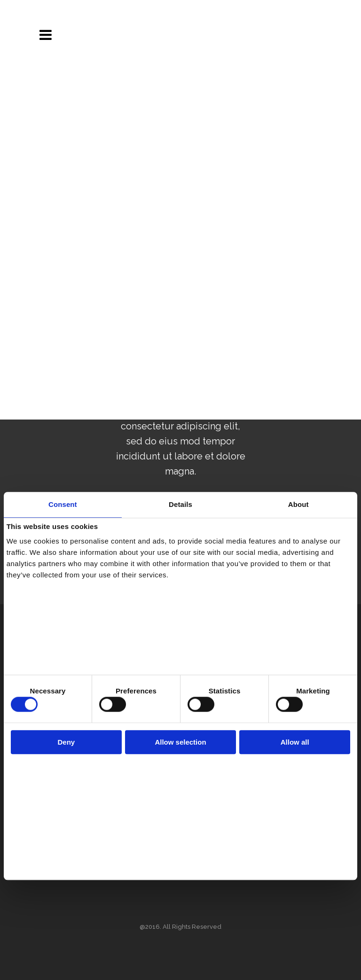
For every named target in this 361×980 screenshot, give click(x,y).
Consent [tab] (63, 504)
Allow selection (180, 742)
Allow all (295, 742)
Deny (66, 742)
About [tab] (298, 504)
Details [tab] (180, 504)
